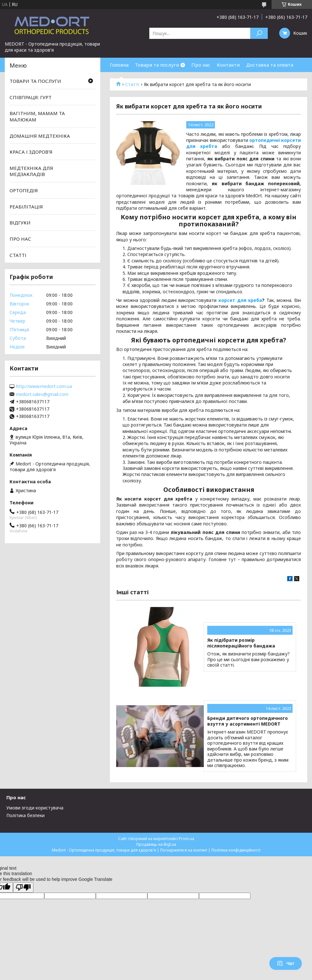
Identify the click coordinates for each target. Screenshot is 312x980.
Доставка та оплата (270, 65)
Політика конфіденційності (236, 850)
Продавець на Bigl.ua (156, 844)
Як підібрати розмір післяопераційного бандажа (241, 643)
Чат (286, 963)
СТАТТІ (18, 255)
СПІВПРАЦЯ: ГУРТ (31, 97)
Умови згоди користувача (35, 808)
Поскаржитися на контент (184, 850)
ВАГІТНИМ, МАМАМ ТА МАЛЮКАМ (37, 116)
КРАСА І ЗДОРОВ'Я (31, 152)
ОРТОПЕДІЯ (24, 190)
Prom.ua (187, 839)
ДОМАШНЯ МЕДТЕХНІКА (40, 135)
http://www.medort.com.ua (44, 386)
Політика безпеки (25, 815)
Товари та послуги (157, 65)
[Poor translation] (23, 887)
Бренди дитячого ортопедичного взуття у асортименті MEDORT (248, 721)
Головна (119, 65)
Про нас (201, 65)
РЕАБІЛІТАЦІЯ (26, 207)
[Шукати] (259, 33)
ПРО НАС (20, 239)
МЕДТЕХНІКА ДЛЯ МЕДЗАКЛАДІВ (31, 171)
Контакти (228, 65)
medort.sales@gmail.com (42, 394)
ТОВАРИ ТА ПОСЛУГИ (35, 81)
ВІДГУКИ (20, 223)
